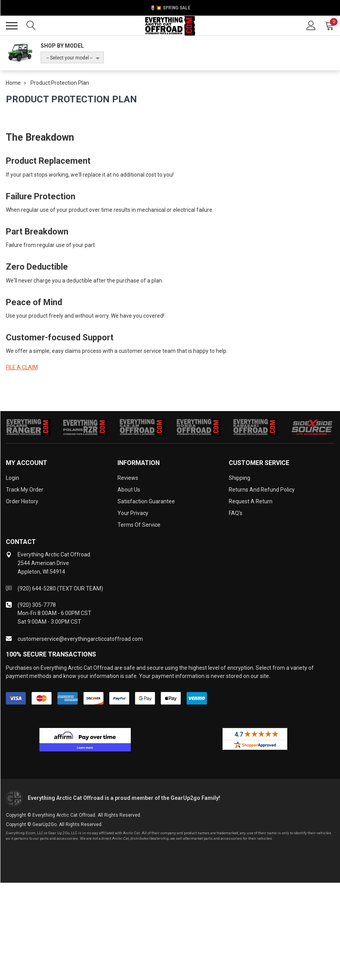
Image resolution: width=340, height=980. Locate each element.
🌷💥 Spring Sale (170, 8)
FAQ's (236, 513)
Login (12, 478)
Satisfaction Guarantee (146, 501)
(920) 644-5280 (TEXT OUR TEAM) (60, 588)
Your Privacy (133, 513)
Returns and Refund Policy (262, 490)
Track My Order (25, 490)
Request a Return (251, 501)
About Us (129, 490)
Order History (22, 501)
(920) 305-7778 (37, 605)
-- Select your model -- (69, 58)
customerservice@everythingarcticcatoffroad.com (80, 639)
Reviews (128, 478)
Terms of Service (139, 525)
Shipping (239, 478)
